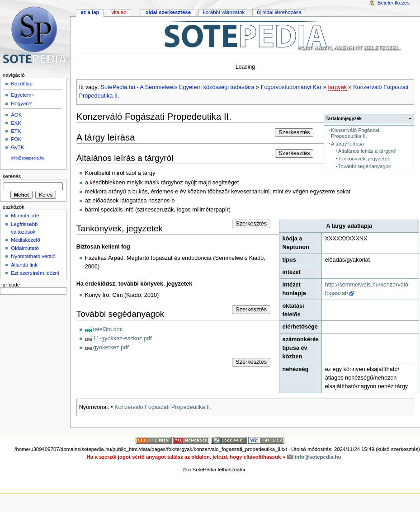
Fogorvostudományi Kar (291, 87)
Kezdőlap (22, 84)
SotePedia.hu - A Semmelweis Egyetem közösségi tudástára (178, 87)
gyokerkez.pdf (111, 348)
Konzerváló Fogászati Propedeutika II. (356, 133)
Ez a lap (90, 12)
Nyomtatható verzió (33, 256)
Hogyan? (21, 103)
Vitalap (119, 12)
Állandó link (24, 265)
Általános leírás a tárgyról (367, 151)
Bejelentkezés (394, 3)
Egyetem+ (23, 95)
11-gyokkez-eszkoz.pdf (123, 338)
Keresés (12, 176)
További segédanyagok (365, 166)
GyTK (17, 147)
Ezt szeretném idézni (35, 273)
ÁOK (16, 115)
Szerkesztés (294, 132)
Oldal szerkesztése (168, 12)
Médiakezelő (25, 240)
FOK (16, 139)
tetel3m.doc (108, 329)
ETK (16, 131)
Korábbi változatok (224, 12)
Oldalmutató (25, 248)
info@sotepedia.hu (28, 158)
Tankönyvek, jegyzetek (364, 159)
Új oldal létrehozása (279, 12)
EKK (16, 123)
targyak (337, 87)
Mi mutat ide (25, 216)
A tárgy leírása (347, 144)
